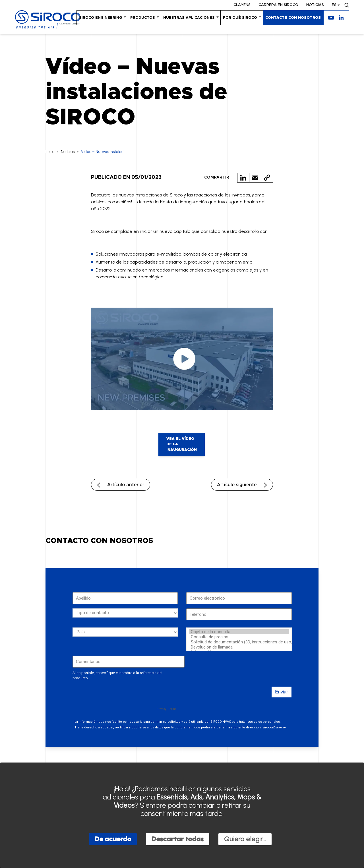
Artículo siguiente (237, 485)
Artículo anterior (126, 485)
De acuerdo (113, 839)
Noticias (315, 5)
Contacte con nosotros (293, 18)
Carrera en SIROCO (278, 5)
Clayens (242, 5)
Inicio (50, 152)
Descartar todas (178, 839)
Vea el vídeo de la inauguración (182, 444)
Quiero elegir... (245, 839)
